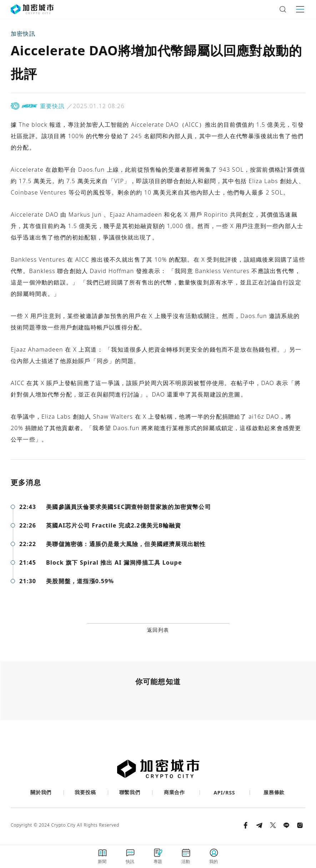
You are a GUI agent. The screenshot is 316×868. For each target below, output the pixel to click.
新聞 (102, 856)
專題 (158, 856)
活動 (186, 856)
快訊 (130, 856)
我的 (214, 856)
